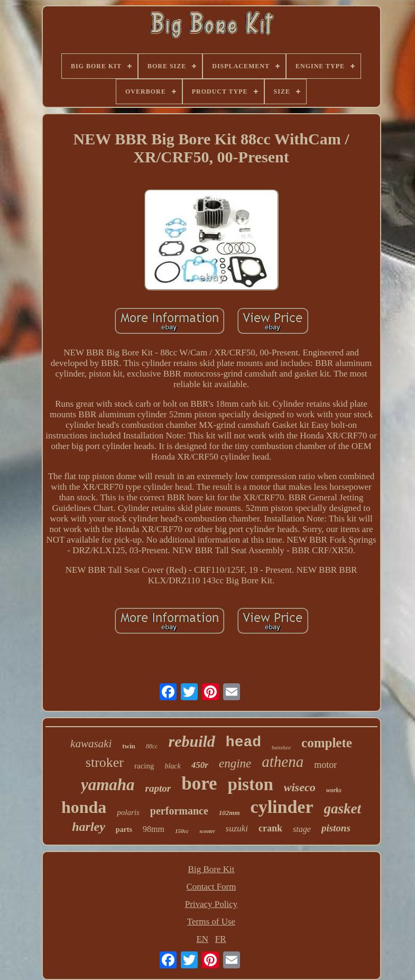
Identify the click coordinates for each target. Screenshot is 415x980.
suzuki (237, 828)
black (172, 766)
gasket (343, 809)
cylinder (282, 807)
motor (325, 765)
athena (283, 762)
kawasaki (91, 744)
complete (327, 743)
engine (235, 763)
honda (84, 807)
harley (89, 827)
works (334, 790)
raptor (158, 788)
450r (200, 765)
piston (251, 784)
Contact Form (211, 887)
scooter (207, 831)
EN (202, 939)
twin (129, 746)
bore (199, 784)
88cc (152, 746)
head (243, 742)
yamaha (108, 785)
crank (270, 828)
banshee (281, 747)
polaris (128, 812)
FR (221, 939)
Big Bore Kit (211, 869)
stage (302, 829)
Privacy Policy (211, 904)
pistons (336, 828)
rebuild (191, 741)
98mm (154, 829)
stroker (105, 762)
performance (179, 811)
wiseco (300, 787)
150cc (182, 831)
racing (144, 766)
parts (124, 830)
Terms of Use (211, 922)
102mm (229, 813)
